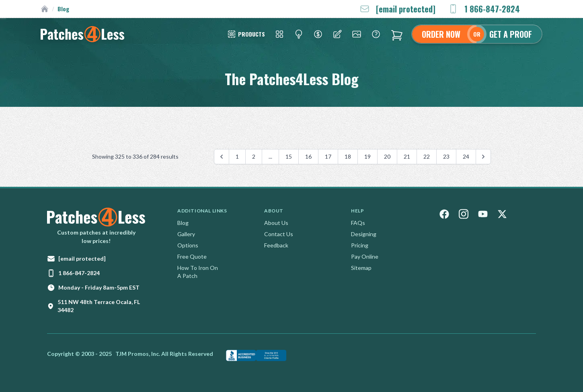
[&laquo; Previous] (222, 157)
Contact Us (279, 234)
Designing (364, 234)
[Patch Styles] (246, 34)
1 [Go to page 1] (237, 156)
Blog (183, 223)
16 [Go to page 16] (308, 156)
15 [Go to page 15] (289, 156)
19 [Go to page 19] (367, 156)
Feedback (276, 245)
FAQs (358, 223)
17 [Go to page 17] (328, 156)
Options (188, 245)
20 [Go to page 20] (387, 156)
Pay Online (365, 256)
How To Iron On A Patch (198, 272)
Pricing (360, 245)
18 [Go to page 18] (348, 156)
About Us (276, 223)
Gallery (186, 234)
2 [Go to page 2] (254, 156)
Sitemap (361, 268)
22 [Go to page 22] (427, 156)
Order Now (441, 34)
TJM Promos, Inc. (138, 354)
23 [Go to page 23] (446, 156)
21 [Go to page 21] (407, 156)
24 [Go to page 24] (466, 156)
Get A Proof (511, 34)
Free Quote (192, 256)
